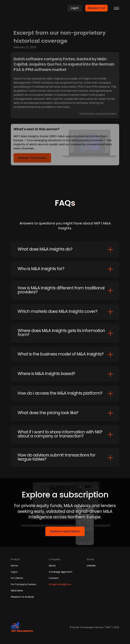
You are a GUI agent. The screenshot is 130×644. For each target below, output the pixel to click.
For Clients (17, 578)
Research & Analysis (22, 597)
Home (14, 566)
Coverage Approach (61, 572)
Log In (75, 8)
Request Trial (96, 8)
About (52, 566)
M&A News (17, 591)
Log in (14, 572)
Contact (54, 578)
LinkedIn (91, 566)
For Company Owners (23, 584)
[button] (116, 8)
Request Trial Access (32, 159)
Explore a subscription (65, 531)
